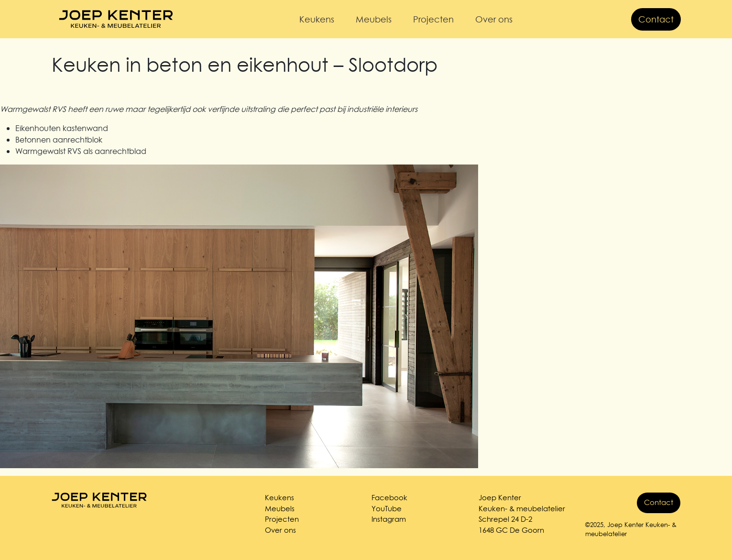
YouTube (387, 509)
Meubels (374, 19)
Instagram (389, 519)
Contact (656, 19)
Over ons (494, 19)
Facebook (389, 498)
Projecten (433, 19)
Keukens (317, 19)
